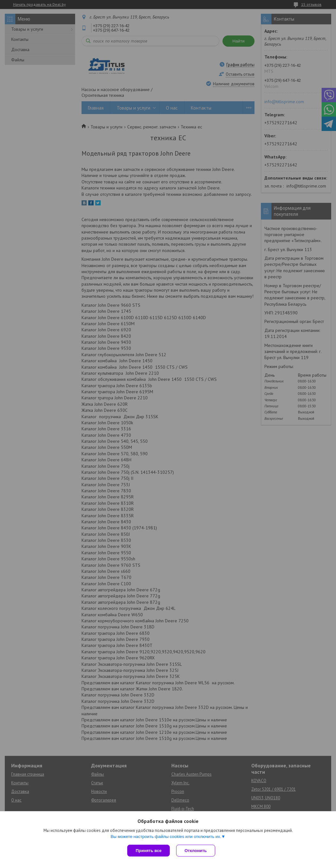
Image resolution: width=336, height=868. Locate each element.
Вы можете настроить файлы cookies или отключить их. (166, 837)
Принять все (148, 851)
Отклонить (195, 851)
